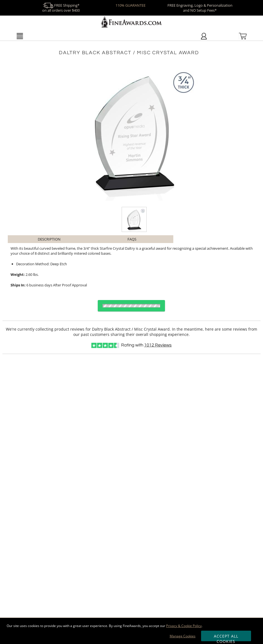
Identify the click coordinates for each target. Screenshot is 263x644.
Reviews (158, 345)
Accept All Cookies (226, 637)
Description (49, 239)
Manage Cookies (183, 636)
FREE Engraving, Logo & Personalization (200, 8)
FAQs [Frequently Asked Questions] (132, 239)
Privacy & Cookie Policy (184, 626)
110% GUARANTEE (131, 5)
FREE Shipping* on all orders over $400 (61, 8)
